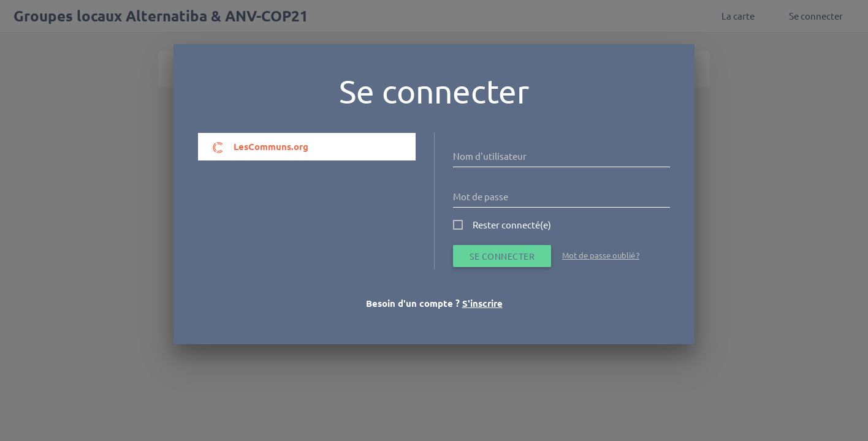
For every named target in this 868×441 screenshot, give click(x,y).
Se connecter (502, 256)
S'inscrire (482, 303)
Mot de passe (481, 196)
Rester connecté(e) (512, 224)
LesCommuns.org (260, 147)
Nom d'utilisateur (490, 156)
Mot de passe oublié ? (601, 255)
